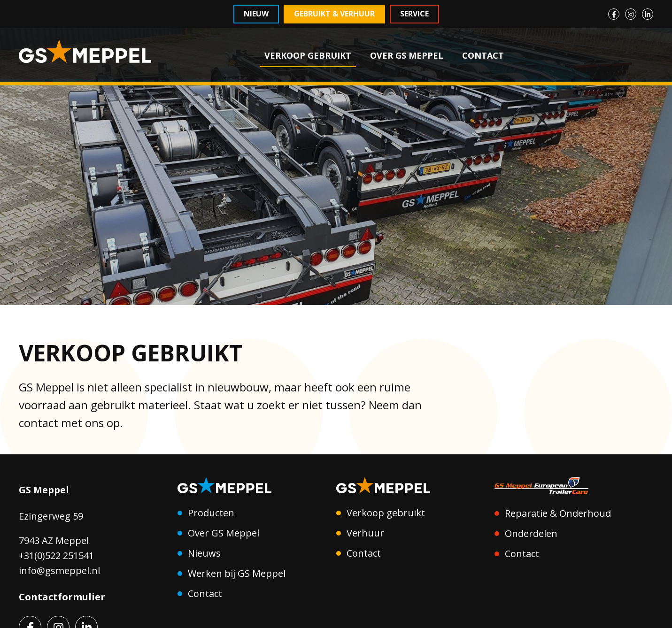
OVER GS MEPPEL (407, 55)
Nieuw (256, 14)
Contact (205, 594)
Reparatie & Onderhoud (558, 513)
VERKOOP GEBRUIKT (308, 55)
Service (414, 14)
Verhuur (365, 533)
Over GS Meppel (224, 533)
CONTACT (483, 55)
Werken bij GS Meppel (237, 573)
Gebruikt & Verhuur (334, 14)
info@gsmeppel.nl (59, 571)
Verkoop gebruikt (386, 513)
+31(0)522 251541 (56, 555)
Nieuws (204, 553)
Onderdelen (531, 533)
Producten (211, 513)
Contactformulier (62, 597)
